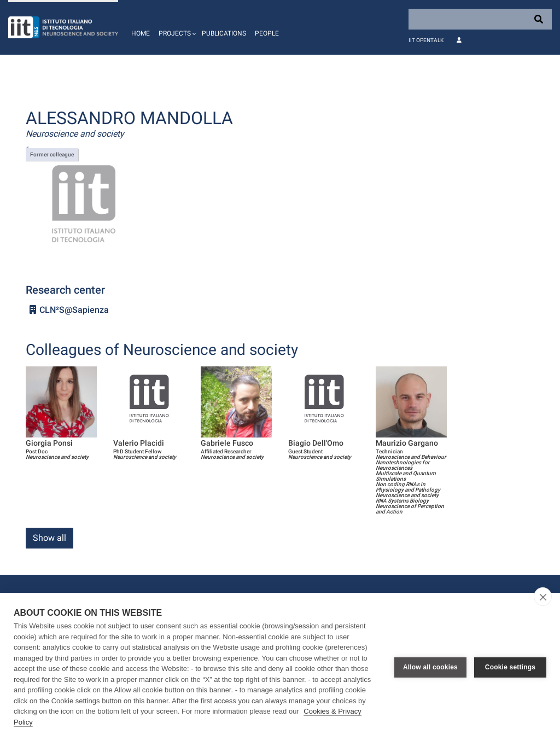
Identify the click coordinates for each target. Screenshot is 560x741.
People (267, 33)
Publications (224, 33)
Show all (49, 538)
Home (141, 33)
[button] (176, 27)
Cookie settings (510, 667)
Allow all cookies (430, 667)
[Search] (480, 19)
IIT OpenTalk (426, 40)
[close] (543, 597)
